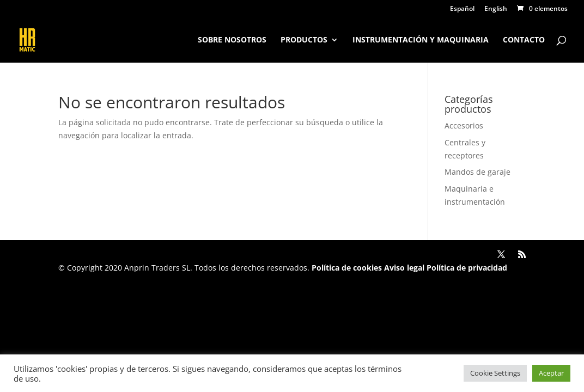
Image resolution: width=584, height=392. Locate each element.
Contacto (524, 40)
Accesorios (464, 125)
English (496, 9)
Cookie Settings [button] (495, 373)
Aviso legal (404, 268)
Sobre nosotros (232, 40)
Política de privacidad (466, 268)
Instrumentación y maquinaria (421, 40)
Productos (304, 40)
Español (462, 9)
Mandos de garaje (477, 172)
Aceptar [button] (551, 373)
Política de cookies (347, 268)
